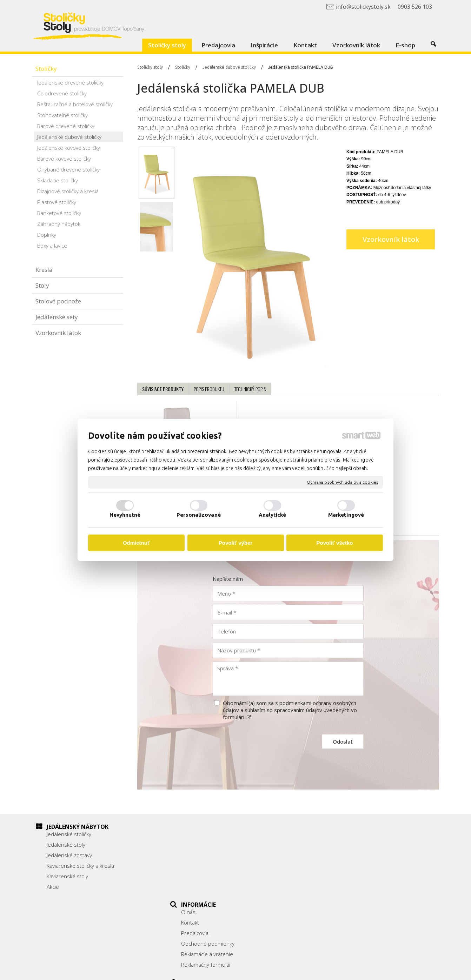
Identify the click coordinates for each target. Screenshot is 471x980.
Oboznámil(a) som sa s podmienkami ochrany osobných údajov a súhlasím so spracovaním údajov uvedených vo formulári (290, 710)
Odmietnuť (136, 543)
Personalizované (199, 515)
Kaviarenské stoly (67, 876)
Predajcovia (199, 855)
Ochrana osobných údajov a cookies (342, 482)
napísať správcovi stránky (252, 970)
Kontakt (194, 845)
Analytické (273, 515)
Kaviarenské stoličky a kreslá (80, 866)
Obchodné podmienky (212, 866)
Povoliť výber (235, 543)
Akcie (53, 887)
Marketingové (346, 515)
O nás (192, 834)
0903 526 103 (338, 873)
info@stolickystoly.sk (346, 880)
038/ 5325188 (338, 865)
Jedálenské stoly (66, 845)
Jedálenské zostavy (69, 855)
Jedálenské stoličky (69, 834)
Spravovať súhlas (373, 970)
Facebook (332, 891)
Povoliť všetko (335, 543)
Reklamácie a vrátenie (211, 876)
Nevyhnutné (125, 515)
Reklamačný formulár (210, 887)
